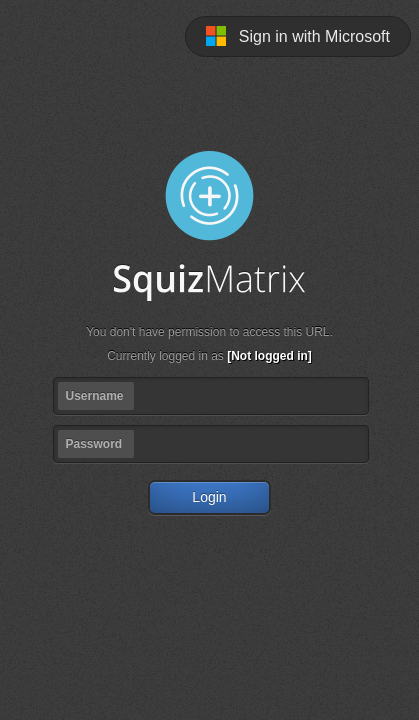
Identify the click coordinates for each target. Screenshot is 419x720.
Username (95, 396)
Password (94, 444)
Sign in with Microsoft (298, 36)
